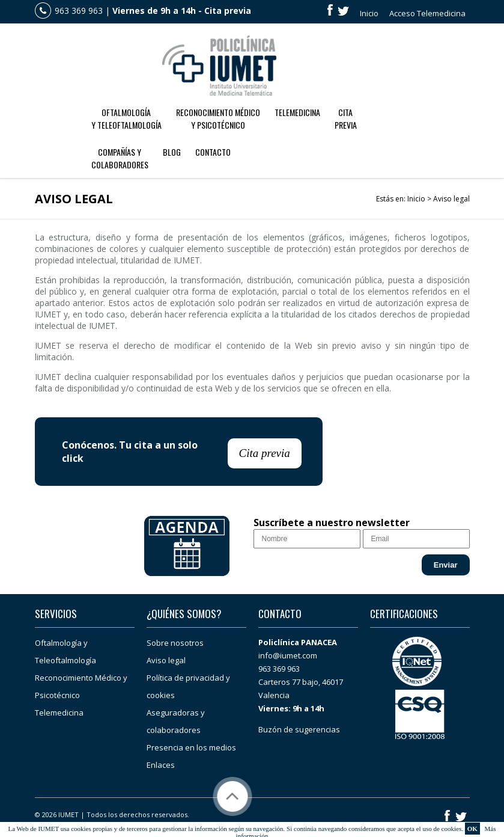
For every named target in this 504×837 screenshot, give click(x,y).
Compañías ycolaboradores (120, 158)
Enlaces (161, 765)
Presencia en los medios (191, 747)
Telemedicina (297, 112)
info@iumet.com (288, 655)
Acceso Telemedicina (427, 13)
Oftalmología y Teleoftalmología (126, 118)
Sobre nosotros (175, 643)
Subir (232, 796)
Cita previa (228, 11)
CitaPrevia (346, 118)
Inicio (369, 13)
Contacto (213, 152)
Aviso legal (166, 660)
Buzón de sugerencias (299, 729)
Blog (172, 152)
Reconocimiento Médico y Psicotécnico (218, 118)
